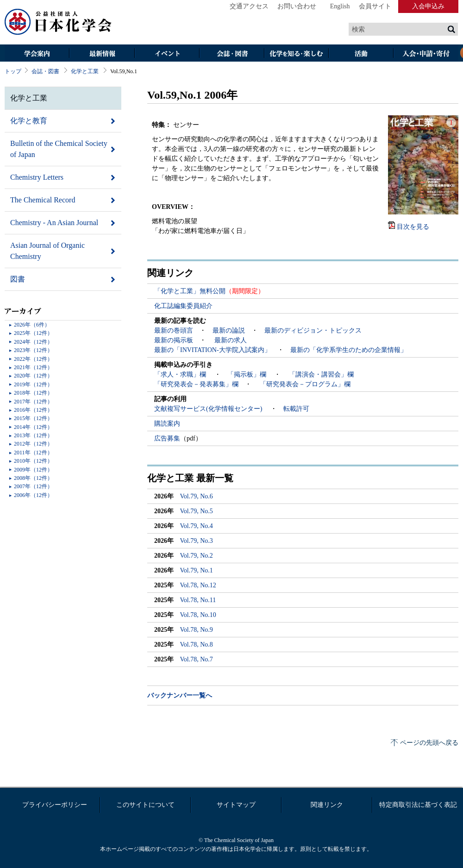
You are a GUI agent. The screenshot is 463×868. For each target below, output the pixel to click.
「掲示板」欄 (248, 374)
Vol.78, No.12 (198, 585)
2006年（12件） (33, 495)
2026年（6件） (32, 325)
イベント (167, 54)
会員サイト (375, 6)
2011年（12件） (33, 453)
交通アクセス (249, 6)
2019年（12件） (33, 384)
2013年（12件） (33, 435)
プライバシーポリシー (55, 805)
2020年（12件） (33, 376)
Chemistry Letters (37, 177)
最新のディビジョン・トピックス (313, 330)
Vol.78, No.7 (197, 659)
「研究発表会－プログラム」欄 (304, 384)
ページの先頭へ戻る (429, 743)
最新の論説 (229, 330)
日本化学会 (58, 22)
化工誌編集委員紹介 (183, 306)
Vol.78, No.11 (198, 600)
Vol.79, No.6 (197, 496)
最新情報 (102, 54)
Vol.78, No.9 (197, 630)
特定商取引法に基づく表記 (418, 805)
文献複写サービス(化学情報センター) (209, 409)
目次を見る (413, 227)
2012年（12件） (33, 444)
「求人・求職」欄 (181, 374)
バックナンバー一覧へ (180, 695)
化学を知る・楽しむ (296, 54)
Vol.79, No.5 (197, 511)
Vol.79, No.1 (197, 570)
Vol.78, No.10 (198, 615)
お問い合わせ (297, 6)
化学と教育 (29, 121)
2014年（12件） (33, 427)
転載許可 (296, 409)
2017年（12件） (33, 402)
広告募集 (167, 438)
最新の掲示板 (174, 340)
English (340, 6)
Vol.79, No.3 (197, 541)
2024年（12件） (33, 342)
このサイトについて (145, 805)
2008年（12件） (33, 478)
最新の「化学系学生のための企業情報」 (349, 350)
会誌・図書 (231, 54)
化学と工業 (85, 71)
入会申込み (428, 6)
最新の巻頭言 (174, 330)
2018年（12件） (33, 393)
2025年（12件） (33, 333)
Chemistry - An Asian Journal (54, 223)
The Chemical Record (43, 200)
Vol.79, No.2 (197, 556)
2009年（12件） (33, 470)
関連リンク (327, 805)
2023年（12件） (33, 350)
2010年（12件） (33, 461)
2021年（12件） (33, 367)
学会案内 (37, 54)
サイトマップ (236, 805)
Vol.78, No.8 (197, 645)
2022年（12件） (33, 359)
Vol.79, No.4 (197, 526)
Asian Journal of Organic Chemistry (47, 251)
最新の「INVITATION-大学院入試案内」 (213, 350)
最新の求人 (231, 340)
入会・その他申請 (426, 54)
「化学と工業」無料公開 (190, 291)
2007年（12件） (33, 486)
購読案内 (167, 424)
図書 (18, 279)
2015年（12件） (33, 418)
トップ (13, 71)
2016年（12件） (33, 410)
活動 (361, 54)
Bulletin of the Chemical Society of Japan (59, 149)
